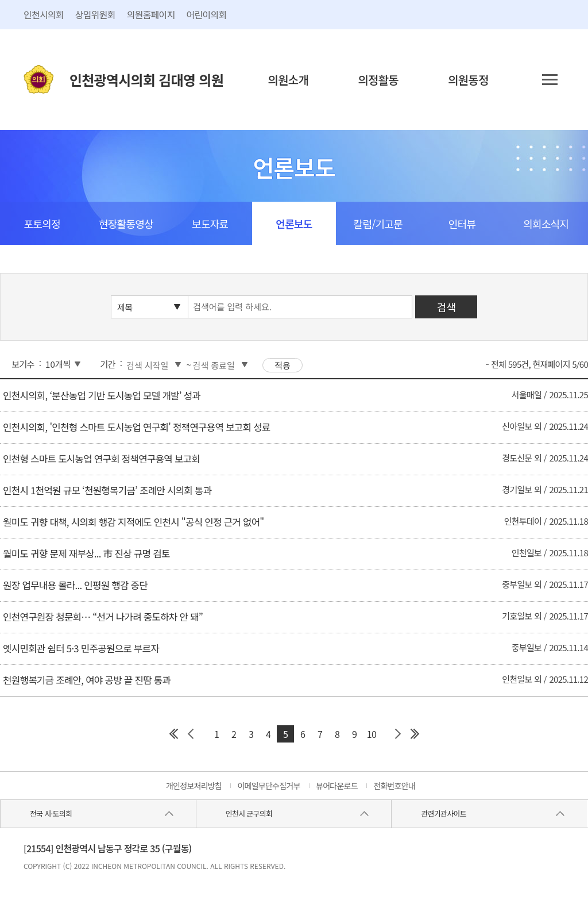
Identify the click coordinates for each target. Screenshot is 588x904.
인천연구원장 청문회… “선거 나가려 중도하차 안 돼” (103, 617)
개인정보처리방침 (194, 786)
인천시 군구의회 (249, 813)
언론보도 (294, 224)
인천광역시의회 (146, 80)
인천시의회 (44, 14)
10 (372, 734)
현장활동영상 (126, 224)
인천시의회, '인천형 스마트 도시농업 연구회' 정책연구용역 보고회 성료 (136, 427)
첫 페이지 (173, 734)
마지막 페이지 (415, 734)
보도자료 (210, 224)
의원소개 (289, 80)
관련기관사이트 (443, 813)
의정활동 (378, 80)
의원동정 (468, 80)
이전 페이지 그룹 (191, 734)
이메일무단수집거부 (268, 786)
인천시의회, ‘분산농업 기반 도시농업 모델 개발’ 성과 (102, 395)
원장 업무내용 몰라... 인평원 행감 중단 (75, 585)
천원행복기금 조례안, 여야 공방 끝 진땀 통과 (87, 680)
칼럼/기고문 (378, 224)
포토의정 (42, 224)
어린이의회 (207, 14)
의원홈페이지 (151, 14)
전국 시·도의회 (51, 813)
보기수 (23, 364)
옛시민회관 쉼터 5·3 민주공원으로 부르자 (81, 648)
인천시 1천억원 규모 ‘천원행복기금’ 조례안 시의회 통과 (107, 490)
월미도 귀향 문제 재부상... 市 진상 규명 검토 (86, 553)
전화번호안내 (394, 786)
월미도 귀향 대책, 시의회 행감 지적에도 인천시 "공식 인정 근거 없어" (133, 522)
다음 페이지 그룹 (397, 734)
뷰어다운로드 (337, 786)
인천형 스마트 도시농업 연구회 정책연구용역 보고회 (101, 459)
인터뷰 (462, 224)
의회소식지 (546, 224)
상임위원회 (95, 14)
